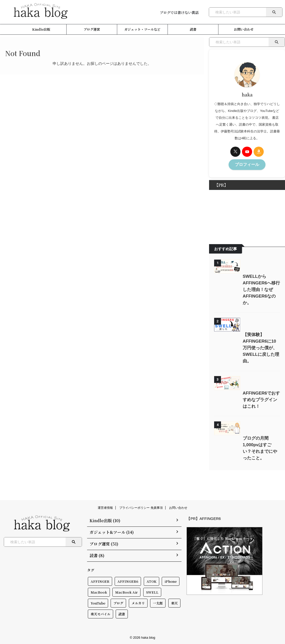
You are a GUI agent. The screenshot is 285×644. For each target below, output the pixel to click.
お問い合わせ (244, 29)
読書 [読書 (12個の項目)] (122, 613)
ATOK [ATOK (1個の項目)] (151, 581)
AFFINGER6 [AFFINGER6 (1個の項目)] (128, 581)
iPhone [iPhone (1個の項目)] (171, 581)
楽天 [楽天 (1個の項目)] (174, 602)
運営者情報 (105, 509)
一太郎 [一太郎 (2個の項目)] (158, 602)
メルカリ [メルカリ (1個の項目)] (138, 602)
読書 (193, 29)
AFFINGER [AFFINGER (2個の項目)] (100, 581)
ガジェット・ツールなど (142, 29)
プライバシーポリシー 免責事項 (141, 509)
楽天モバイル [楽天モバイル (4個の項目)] (100, 613)
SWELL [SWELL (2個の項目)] (152, 591)
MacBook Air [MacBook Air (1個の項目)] (126, 591)
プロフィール (247, 164)
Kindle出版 (41, 29)
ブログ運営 (92, 29)
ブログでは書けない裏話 (179, 12)
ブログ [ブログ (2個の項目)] (118, 602)
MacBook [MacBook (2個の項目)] (99, 591)
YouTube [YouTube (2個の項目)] (98, 602)
